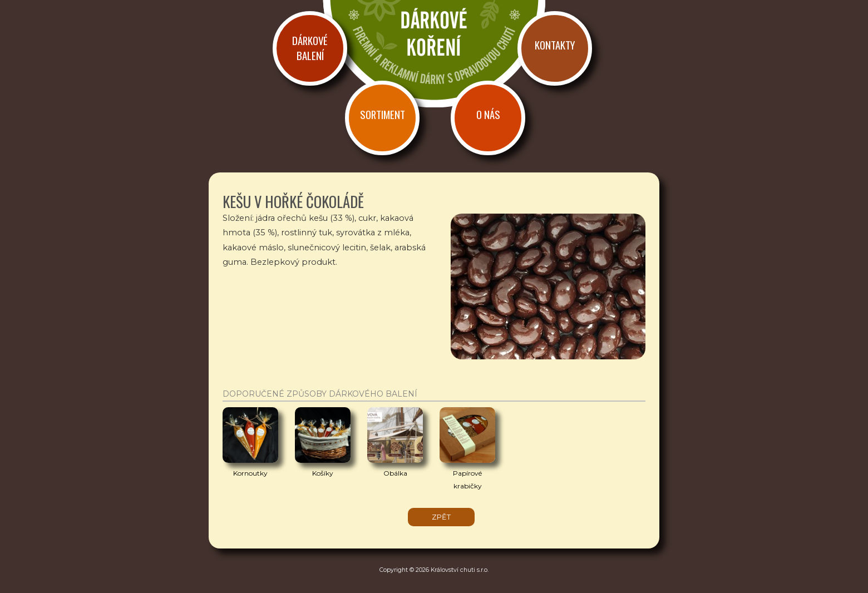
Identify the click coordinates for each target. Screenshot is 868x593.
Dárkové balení (310, 48)
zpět (441, 517)
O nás (488, 114)
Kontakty (555, 45)
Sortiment (383, 114)
